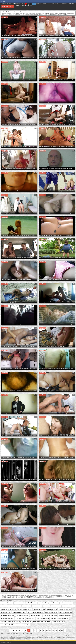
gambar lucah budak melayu (23, 625)
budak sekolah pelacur (36, 615)
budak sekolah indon (52, 609)
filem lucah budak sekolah (59, 622)
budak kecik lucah (26, 606)
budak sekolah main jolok (51, 612)
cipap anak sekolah (26, 622)
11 (44, 630)
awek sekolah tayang (31, 603)
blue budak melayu (43, 603)
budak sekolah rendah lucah (50, 615)
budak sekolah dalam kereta (25, 609)
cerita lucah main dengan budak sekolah (10, 622)
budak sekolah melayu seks (7, 615)
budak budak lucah (5, 606)
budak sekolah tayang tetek (65, 615)
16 (59, 630)
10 (41, 630)
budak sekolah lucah (6, 612)
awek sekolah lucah (20, 603)
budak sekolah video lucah (7, 619)
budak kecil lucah (37, 606)
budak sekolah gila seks (39, 609)
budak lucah (46, 606)
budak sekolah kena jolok (65, 609)
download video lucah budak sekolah (42, 622)
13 (50, 630)
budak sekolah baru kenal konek (8, 609)
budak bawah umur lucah (67, 603)
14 (53, 630)
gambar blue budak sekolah (7, 625)
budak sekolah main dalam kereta (35, 612)
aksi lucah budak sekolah (7, 603)
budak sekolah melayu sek (66, 612)
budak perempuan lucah (69, 606)
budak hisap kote (16, 606)
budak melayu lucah (56, 606)
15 (56, 630)
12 (47, 630)
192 (62, 630)
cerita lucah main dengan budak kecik (60, 619)
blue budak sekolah (54, 603)
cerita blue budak (30, 619)
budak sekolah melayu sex (22, 615)
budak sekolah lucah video (19, 612)
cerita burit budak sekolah (43, 619)
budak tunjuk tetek (20, 619)
